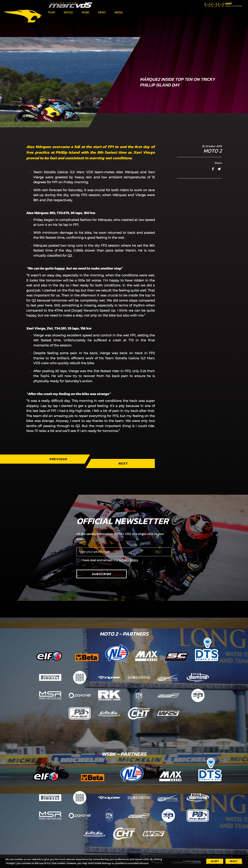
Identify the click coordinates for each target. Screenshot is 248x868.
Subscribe (102, 574)
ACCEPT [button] (215, 861)
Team (51, 12)
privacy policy (129, 560)
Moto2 (68, 12)
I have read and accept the (109, 560)
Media (119, 12)
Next (123, 463)
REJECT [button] (234, 861)
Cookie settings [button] (192, 861)
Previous (58, 459)
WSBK (86, 12)
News (102, 12)
